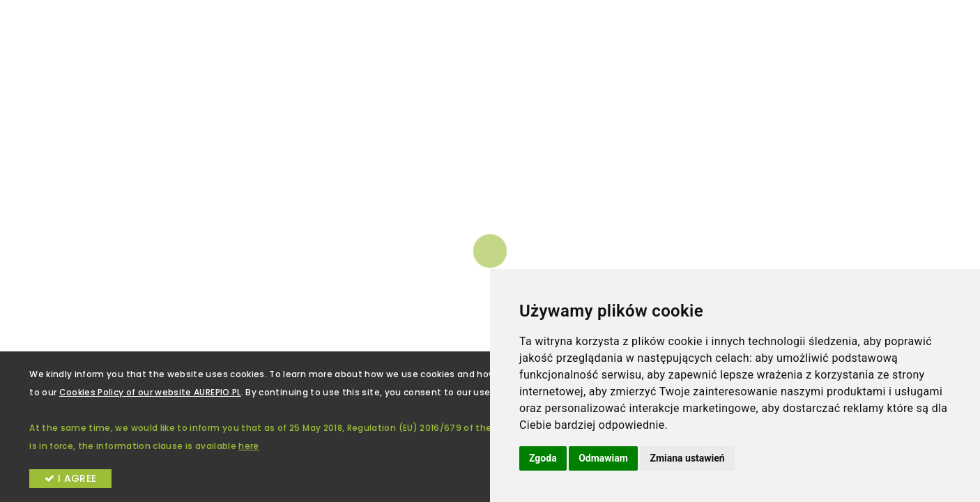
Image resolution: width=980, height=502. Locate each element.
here (248, 446)
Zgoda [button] (543, 458)
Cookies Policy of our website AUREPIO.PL (150, 392)
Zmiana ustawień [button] (687, 458)
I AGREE (70, 478)
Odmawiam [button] (603, 458)
